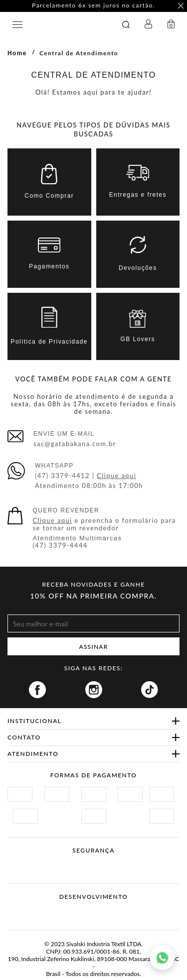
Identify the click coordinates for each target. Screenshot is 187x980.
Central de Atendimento (79, 53)
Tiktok (150, 690)
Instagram (94, 690)
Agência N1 (112, 912)
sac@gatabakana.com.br (75, 444)
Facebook (37, 690)
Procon (107, 862)
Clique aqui (116, 476)
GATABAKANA (63, 25)
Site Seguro (31, 862)
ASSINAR (94, 647)
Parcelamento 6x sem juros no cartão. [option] (93, 6)
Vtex (75, 912)
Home (17, 53)
